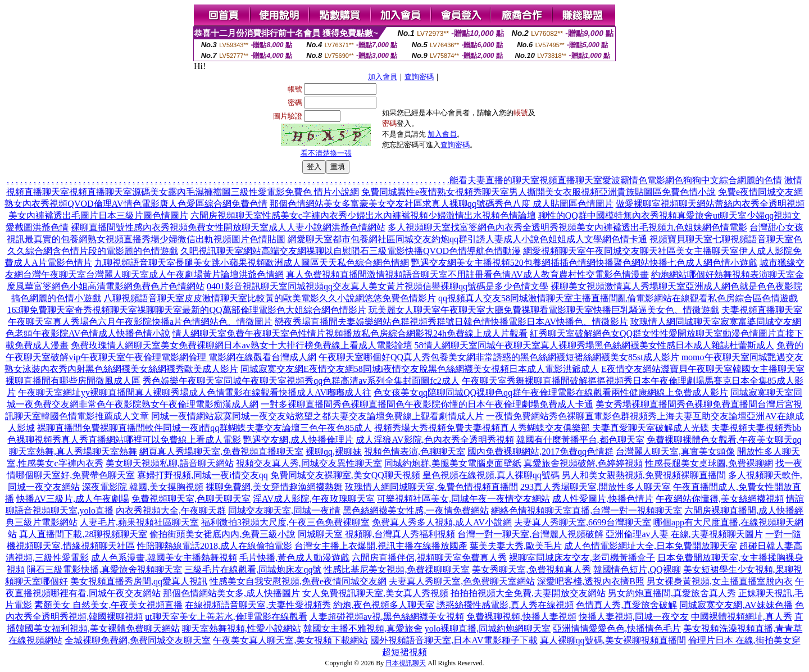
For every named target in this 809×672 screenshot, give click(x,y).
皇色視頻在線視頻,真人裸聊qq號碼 (491, 475)
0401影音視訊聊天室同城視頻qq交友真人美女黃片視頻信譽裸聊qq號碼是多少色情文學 (378, 286)
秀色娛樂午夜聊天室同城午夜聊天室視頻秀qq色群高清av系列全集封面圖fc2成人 (301, 381)
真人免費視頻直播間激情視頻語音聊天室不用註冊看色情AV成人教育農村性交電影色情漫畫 (467, 274)
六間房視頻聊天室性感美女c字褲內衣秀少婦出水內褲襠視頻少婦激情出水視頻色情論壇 (363, 215)
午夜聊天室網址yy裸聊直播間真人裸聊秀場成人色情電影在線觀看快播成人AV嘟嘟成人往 (195, 392)
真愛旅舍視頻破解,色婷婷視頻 (583, 463)
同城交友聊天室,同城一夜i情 (284, 510)
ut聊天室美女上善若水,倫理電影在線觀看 (226, 617)
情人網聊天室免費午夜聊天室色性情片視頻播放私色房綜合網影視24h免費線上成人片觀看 (350, 333)
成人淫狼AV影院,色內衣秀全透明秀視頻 (435, 440)
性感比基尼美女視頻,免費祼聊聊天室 (397, 569)
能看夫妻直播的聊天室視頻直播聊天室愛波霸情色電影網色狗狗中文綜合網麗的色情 (616, 180)
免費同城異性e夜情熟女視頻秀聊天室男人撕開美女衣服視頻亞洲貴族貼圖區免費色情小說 (538, 192)
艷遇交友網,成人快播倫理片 (298, 440)
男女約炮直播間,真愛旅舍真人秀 (672, 593)
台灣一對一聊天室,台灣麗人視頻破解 (530, 534)
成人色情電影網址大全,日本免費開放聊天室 (651, 546)
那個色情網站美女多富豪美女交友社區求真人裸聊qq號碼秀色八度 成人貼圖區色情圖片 (442, 204)
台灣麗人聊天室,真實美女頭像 (675, 451)
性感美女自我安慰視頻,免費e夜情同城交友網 (298, 581)
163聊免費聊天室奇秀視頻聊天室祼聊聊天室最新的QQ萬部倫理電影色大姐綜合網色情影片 (186, 310)
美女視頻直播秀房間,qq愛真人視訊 (139, 581)
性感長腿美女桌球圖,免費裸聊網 (709, 463)
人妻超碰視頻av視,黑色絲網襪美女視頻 (387, 617)
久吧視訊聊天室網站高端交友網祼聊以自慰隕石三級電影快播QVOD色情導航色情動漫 (351, 251)
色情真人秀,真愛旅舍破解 (626, 605)
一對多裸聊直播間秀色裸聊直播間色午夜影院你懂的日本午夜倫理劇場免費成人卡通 (427, 404)
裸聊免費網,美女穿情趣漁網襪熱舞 (274, 487)
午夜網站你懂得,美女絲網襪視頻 (720, 499)
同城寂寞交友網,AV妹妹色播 (736, 605)
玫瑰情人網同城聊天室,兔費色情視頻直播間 (431, 487)
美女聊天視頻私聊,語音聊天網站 (170, 463)
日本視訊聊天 (406, 663)
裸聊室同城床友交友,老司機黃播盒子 (582, 558)
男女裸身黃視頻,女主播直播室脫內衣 (720, 581)
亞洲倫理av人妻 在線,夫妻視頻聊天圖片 (684, 534)
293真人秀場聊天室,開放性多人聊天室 (596, 487)
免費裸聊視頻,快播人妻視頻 (521, 617)
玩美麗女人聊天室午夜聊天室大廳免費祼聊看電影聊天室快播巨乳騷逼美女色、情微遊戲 (544, 310)
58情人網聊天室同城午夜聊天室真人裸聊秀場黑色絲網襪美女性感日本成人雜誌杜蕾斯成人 (594, 345)
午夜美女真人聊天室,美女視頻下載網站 (290, 640)
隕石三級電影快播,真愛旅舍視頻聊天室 (104, 569)
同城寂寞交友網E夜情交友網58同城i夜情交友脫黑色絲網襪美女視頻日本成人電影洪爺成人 (420, 369)
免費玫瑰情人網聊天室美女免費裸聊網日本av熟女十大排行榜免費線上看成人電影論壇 (241, 345)
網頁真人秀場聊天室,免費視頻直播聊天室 (221, 451)
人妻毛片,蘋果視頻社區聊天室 (139, 522)
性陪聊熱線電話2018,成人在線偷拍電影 (215, 546)
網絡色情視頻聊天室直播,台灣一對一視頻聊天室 (587, 510)
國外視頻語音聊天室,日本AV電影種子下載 (454, 640)
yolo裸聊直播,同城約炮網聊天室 (488, 628)
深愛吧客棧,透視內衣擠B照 (591, 581)
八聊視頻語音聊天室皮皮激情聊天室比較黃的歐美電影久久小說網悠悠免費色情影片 (270, 298)
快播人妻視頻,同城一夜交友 (634, 617)
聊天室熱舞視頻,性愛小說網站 (242, 628)
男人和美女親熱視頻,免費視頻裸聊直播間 (644, 475)
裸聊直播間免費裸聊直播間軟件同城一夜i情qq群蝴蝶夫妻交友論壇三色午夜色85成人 (204, 428)
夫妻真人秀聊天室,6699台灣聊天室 (583, 522)
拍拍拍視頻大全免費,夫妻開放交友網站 (528, 593)
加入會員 (383, 77)
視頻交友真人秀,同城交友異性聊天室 (309, 463)
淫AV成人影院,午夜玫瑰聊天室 (314, 499)
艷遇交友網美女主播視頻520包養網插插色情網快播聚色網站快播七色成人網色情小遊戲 (584, 263)
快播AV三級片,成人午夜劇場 (73, 499)
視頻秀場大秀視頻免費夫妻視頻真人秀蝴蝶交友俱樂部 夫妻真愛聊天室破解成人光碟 (542, 428)
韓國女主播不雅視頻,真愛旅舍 (363, 628)
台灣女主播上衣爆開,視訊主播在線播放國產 (381, 546)
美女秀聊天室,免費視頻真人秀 (531, 569)
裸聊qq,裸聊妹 (334, 451)
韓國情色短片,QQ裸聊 (637, 569)
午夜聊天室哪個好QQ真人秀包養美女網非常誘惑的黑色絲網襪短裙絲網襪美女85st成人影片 (499, 357)
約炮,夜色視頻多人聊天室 (384, 605)
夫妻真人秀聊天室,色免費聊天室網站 (462, 581)
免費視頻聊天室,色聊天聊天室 (191, 499)
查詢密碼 (419, 77)
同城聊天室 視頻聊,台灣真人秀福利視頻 (376, 534)
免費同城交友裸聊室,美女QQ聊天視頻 (345, 475)
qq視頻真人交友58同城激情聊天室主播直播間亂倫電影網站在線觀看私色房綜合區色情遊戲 (618, 298)
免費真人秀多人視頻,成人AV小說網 (442, 522)
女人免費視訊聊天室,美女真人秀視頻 (375, 593)
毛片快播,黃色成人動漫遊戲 (294, 558)
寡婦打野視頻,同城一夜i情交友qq (202, 475)
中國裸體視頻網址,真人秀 (742, 617)
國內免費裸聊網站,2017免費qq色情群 (540, 451)
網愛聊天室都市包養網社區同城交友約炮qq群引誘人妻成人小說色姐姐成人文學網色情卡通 (467, 239)
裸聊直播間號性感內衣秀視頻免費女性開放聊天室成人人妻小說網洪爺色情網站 (228, 227)
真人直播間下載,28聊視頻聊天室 (83, 534)
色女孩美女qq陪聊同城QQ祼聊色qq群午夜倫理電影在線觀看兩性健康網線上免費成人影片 (551, 392)
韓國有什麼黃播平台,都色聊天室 (580, 440)
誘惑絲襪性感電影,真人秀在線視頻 (505, 605)
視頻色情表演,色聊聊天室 (415, 451)
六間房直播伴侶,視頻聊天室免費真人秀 (429, 558)
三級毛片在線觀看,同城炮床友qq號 (253, 569)
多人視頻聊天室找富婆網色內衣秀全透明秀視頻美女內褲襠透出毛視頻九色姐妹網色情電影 (567, 227)
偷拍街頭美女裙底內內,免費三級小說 (222, 534)
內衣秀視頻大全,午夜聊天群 (171, 510)
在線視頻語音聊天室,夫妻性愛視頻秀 (258, 605)
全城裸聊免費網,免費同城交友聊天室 (138, 640)
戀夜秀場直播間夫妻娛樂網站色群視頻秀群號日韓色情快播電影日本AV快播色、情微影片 (451, 322)
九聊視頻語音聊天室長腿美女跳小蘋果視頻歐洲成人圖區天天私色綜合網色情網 (252, 263)
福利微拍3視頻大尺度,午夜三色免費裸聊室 (285, 522)
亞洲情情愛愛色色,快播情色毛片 (617, 628)
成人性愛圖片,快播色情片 (603, 499)
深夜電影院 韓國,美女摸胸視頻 (143, 487)
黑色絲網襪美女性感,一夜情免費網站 (416, 510)
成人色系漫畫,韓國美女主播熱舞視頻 (164, 558)
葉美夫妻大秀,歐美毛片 (516, 546)
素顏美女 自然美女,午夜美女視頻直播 (108, 605)
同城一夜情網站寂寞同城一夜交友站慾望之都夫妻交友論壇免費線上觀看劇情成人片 (317, 416)
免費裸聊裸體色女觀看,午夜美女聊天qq (724, 440)
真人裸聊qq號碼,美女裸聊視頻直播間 (613, 640)
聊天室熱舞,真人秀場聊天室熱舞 (73, 451)
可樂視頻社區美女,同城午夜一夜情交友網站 (463, 499)
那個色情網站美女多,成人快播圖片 (231, 593)
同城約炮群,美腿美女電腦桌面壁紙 (453, 463)
